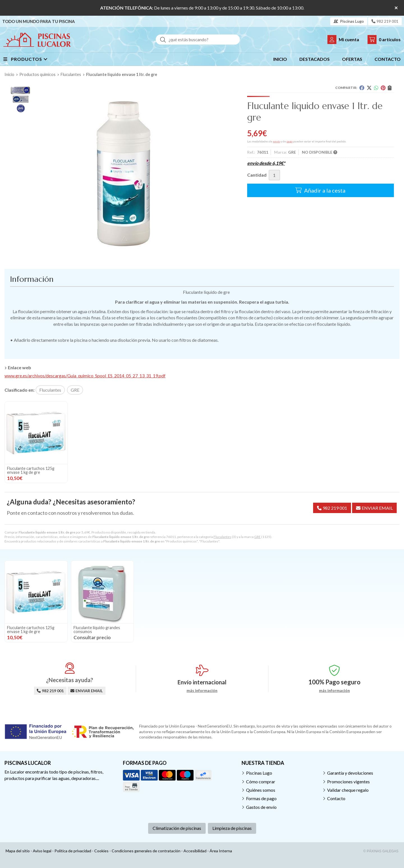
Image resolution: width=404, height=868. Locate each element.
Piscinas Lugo (259, 773)
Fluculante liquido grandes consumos (97, 630)
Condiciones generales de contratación (146, 851)
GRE (257, 537)
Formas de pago (261, 798)
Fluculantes (222, 537)
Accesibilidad (195, 851)
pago (290, 141)
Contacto (336, 798)
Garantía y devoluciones (350, 773)
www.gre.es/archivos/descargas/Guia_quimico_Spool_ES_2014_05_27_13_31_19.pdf (85, 376)
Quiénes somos (261, 790)
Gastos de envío (261, 807)
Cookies (101, 851)
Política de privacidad (73, 851)
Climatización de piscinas (177, 828)
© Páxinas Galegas (381, 851)
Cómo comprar (261, 782)
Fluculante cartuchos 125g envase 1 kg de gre (31, 470)
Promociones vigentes (348, 782)
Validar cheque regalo (348, 790)
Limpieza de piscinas (232, 828)
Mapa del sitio (18, 851)
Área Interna (221, 851)
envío (276, 141)
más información (202, 691)
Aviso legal (42, 851)
